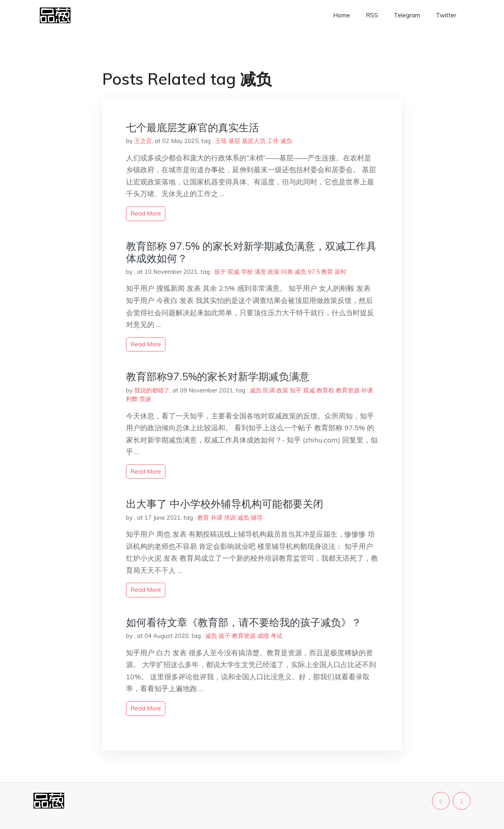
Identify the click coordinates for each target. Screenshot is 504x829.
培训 (230, 518)
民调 (269, 390)
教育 (327, 272)
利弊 (132, 399)
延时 (341, 272)
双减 (233, 272)
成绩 (263, 636)
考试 (276, 636)
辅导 (257, 518)
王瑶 (221, 141)
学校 (247, 272)
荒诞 (145, 399)
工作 (273, 141)
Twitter (446, 15)
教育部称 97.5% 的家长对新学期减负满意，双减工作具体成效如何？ (251, 252)
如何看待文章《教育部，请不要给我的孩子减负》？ (244, 622)
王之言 (143, 141)
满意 (260, 272)
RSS (372, 15)
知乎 (296, 390)
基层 (234, 141)
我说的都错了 (152, 390)
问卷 (287, 272)
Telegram (407, 15)
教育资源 (348, 390)
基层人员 (254, 141)
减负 (286, 141)
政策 (274, 272)
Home (342, 15)
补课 (367, 390)
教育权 (325, 390)
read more (146, 213)
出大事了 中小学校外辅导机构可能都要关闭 (225, 504)
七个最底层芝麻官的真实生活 (193, 127)
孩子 (220, 272)
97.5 (314, 272)
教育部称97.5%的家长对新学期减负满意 (218, 376)
